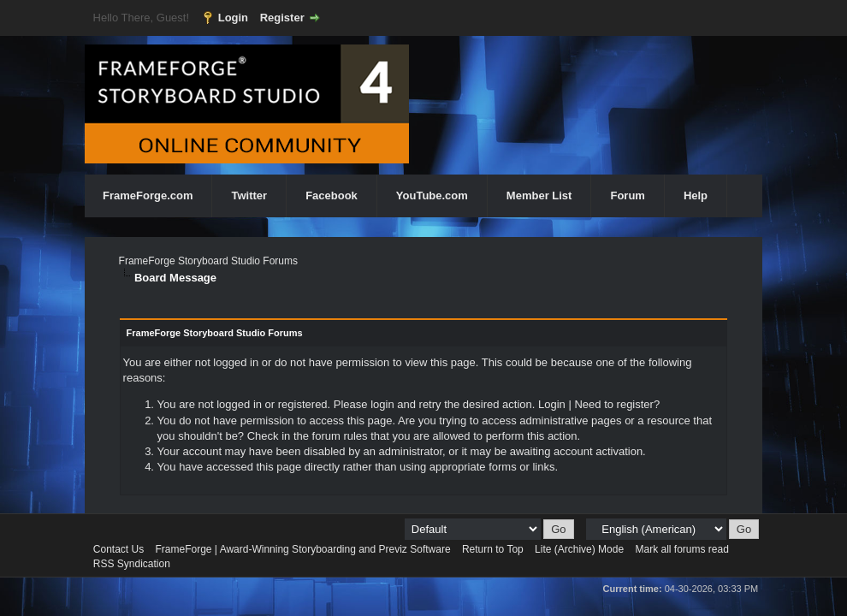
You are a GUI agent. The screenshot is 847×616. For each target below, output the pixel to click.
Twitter (249, 195)
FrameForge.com (148, 195)
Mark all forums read (681, 549)
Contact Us (118, 549)
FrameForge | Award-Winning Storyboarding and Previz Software (303, 549)
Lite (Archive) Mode (579, 549)
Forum (627, 195)
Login (233, 18)
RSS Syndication (132, 564)
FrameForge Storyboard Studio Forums (208, 261)
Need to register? (617, 404)
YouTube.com (432, 195)
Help (696, 195)
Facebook (332, 195)
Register (282, 18)
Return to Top (493, 549)
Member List (539, 195)
